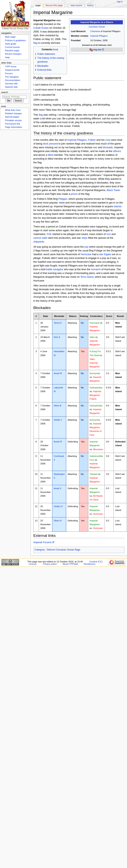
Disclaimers (90, 564)
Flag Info (97, 50)
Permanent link (12, 124)
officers (117, 151)
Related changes (13, 113)
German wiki (11, 84)
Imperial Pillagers (99, 36)
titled (50, 155)
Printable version (13, 120)
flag (35, 43)
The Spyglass (12, 77)
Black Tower (113, 190)
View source (76, 5)
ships (85, 238)
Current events (12, 47)
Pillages (63, 199)
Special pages (12, 117)
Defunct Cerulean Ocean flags (63, 550)
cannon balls (40, 238)
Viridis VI (58, 506)
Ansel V (58, 488)
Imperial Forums (42, 542)
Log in (120, 2)
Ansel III (58, 373)
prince (74, 194)
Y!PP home (11, 67)
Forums (9, 73)
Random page (12, 50)
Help (7, 57)
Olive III (58, 406)
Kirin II (57, 337)
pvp (86, 247)
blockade (108, 147)
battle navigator (55, 269)
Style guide (11, 44)
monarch (96, 269)
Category (40, 550)
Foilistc (92, 140)
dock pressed (50, 144)
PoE (49, 234)
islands (118, 206)
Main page (10, 37)
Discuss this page (54, 5)
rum (109, 234)
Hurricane (86, 254)
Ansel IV (58, 442)
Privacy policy (50, 564)
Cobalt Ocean (41, 28)
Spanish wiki (11, 87)
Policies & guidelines (15, 40)
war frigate (105, 254)
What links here (13, 110)
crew (108, 140)
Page (38, 5)
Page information (14, 127)
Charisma (95, 31)
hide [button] (55, 49)
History (90, 5)
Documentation (13, 80)
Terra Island (87, 277)
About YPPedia (70, 564)
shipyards (39, 242)
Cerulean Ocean (97, 27)
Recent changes (13, 54)
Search (5, 92)
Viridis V (58, 420)
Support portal (12, 70)
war (95, 147)
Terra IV (58, 323)
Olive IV (58, 521)
